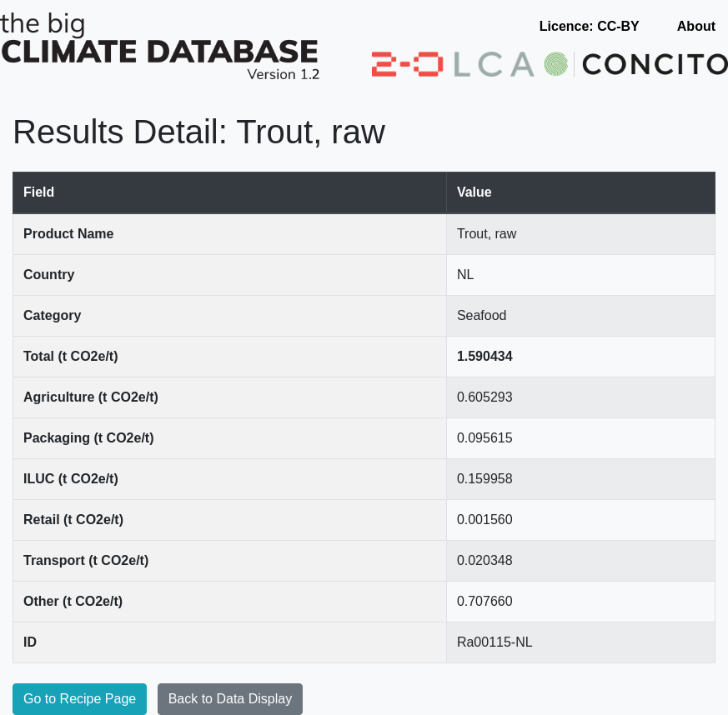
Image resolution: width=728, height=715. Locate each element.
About (696, 26)
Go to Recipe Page (80, 699)
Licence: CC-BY (590, 26)
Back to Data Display (231, 699)
